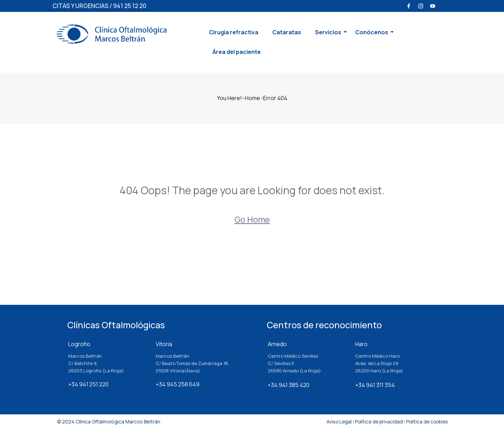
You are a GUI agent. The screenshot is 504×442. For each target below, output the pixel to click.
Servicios (330, 32)
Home (253, 98)
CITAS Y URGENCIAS (80, 6)
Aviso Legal (336, 422)
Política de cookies (426, 422)
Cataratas (287, 32)
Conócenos (373, 32)
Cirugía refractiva (234, 32)
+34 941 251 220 (88, 384)
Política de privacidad (376, 422)
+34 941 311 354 (375, 385)
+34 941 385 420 (289, 385)
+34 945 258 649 (178, 384)
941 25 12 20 (130, 6)
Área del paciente (237, 52)
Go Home (252, 219)
